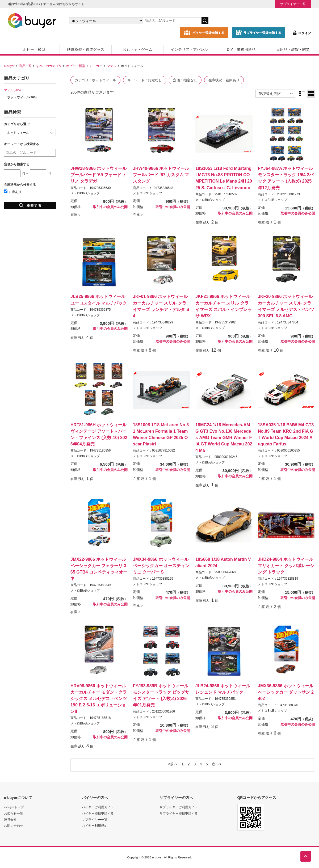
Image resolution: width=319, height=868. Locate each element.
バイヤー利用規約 (95, 826)
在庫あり (13, 192)
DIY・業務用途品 (241, 49)
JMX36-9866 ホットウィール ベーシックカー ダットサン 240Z (286, 692)
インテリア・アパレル (189, 49)
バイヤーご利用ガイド (98, 807)
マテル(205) (12, 90)
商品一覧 (25, 66)
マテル (112, 66)
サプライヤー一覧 (293, 4)
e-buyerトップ (14, 807)
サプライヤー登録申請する (179, 813)
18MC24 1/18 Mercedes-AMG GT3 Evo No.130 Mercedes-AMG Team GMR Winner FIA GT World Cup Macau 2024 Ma (224, 438)
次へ (216, 764)
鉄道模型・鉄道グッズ (86, 49)
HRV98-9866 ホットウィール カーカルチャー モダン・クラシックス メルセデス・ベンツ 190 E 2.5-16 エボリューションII (99, 699)
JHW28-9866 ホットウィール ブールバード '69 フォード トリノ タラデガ (98, 175)
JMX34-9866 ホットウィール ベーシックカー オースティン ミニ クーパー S (161, 566)
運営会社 (10, 819)
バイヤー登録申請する (98, 813)
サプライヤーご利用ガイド (179, 807)
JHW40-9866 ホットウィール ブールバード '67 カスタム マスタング (161, 175)
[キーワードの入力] (172, 21)
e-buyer (9, 66)
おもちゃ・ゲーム (137, 49)
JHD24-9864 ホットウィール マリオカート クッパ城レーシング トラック (286, 566)
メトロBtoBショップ (85, 193)
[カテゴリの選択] (106, 21)
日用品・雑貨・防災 (293, 49)
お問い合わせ (14, 826)
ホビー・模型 (34, 49)
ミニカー (96, 66)
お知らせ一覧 (14, 813)
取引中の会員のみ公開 (110, 207)
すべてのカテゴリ (49, 66)
